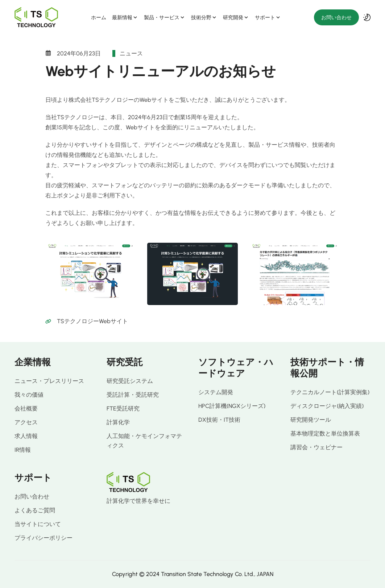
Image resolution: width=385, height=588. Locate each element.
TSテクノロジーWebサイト (92, 321)
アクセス (26, 422)
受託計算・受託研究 (133, 395)
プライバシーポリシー (44, 538)
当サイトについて (38, 524)
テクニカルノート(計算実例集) (330, 392)
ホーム (99, 17)
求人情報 (26, 436)
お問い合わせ (336, 17)
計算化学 (118, 422)
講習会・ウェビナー (316, 447)
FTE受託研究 (123, 408)
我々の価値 (29, 395)
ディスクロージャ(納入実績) (327, 406)
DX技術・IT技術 (219, 420)
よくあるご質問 (35, 510)
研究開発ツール (311, 420)
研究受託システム (130, 381)
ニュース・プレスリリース (49, 381)
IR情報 (23, 450)
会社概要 (26, 408)
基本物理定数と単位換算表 (325, 433)
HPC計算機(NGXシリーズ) (232, 406)
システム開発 (216, 392)
